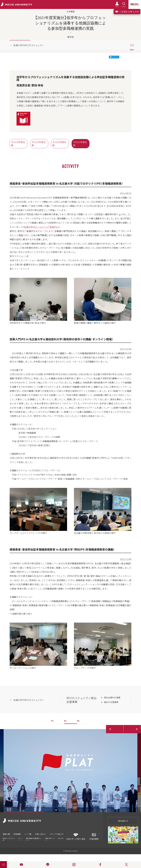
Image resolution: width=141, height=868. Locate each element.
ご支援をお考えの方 (127, 12)
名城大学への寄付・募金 (76, 837)
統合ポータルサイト (9, 839)
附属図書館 (94, 837)
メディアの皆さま (56, 834)
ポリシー (20, 839)
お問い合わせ (40, 834)
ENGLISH (61, 838)
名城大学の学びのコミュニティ (29, 45)
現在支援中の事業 (112, 698)
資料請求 (123, 821)
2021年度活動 (80, 144)
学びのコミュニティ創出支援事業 (81, 700)
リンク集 (28, 834)
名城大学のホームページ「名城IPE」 (41, 227)
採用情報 (17, 834)
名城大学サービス (50, 839)
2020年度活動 (59, 144)
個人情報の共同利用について (34, 839)
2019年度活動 (39, 144)
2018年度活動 (18, 144)
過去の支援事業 (111, 702)
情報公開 (6, 834)
